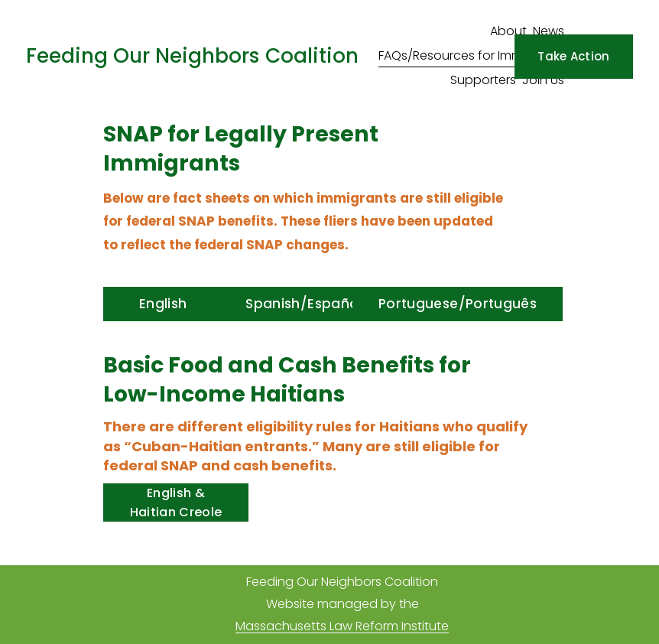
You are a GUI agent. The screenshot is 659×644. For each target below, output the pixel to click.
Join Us (543, 80)
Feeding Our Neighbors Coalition (192, 55)
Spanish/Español (304, 304)
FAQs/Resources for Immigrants (471, 55)
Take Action (573, 56)
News (549, 31)
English (163, 304)
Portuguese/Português (458, 304)
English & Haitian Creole (176, 503)
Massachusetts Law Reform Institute (342, 626)
